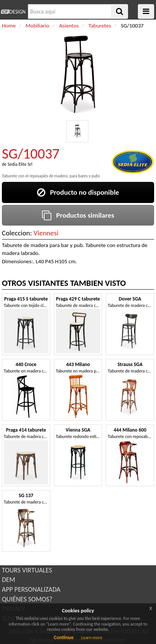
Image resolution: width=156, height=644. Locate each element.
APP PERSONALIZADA (31, 589)
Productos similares (78, 215)
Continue (64, 637)
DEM (8, 580)
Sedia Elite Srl (20, 164)
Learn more (92, 638)
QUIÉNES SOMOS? (27, 599)
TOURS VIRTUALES (27, 570)
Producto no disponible (78, 192)
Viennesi (46, 233)
